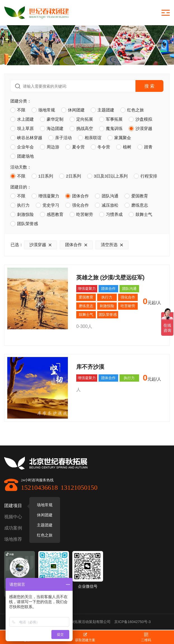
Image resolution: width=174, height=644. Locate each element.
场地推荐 (13, 539)
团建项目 (13, 506)
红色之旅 (45, 535)
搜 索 (149, 86)
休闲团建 (45, 515)
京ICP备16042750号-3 (132, 622)
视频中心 (13, 517)
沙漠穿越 (42, 245)
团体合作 (77, 245)
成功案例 (13, 528)
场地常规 (45, 505)
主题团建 (45, 525)
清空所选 (113, 245)
